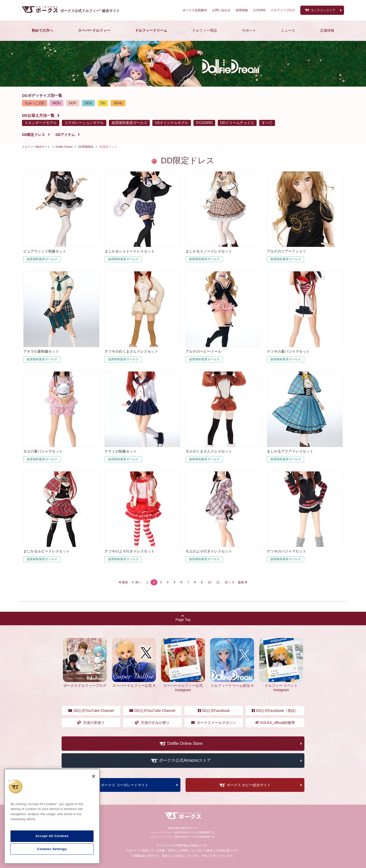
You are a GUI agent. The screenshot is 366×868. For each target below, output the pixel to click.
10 (209, 582)
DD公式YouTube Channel (152, 711)
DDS (88, 103)
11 (218, 582)
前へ (138, 582)
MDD (56, 103)
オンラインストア (323, 10)
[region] (52, 816)
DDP (73, 103)
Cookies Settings (52, 849)
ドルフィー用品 (204, 30)
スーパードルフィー (94, 30)
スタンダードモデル (41, 123)
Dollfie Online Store (185, 743)
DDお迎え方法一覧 (38, 115)
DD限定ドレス (33, 135)
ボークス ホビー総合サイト (249, 785)
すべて (267, 123)
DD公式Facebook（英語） (275, 711)
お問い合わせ (221, 10)
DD (103, 103)
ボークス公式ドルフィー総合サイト (90, 11)
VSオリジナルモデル (172, 123)
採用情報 (242, 10)
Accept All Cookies (52, 836)
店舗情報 (327, 30)
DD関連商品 (86, 147)
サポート (249, 30)
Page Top (183, 618)
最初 (125, 582)
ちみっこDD (35, 103)
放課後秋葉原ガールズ (129, 123)
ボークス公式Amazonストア (185, 761)
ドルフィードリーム (151, 30)
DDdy (118, 103)
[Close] (94, 776)
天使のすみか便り (152, 723)
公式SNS (259, 10)
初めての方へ (42, 30)
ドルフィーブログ (283, 10)
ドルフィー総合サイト (36, 147)
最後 (241, 582)
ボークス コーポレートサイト (125, 785)
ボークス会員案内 (195, 10)
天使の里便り (91, 723)
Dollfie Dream (64, 147)
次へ (228, 582)
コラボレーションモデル (84, 123)
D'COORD (204, 123)
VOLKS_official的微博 (275, 723)
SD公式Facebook (214, 711)
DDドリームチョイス (237, 123)
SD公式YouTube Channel (91, 711)
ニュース (288, 30)
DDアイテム (65, 135)
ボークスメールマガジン (214, 723)
